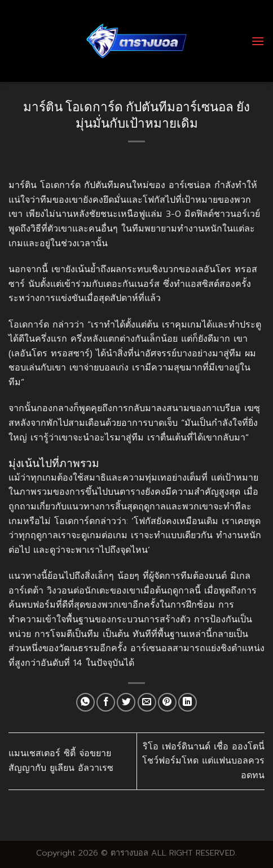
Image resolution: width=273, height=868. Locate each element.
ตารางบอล (129, 853)
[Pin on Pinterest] (167, 702)
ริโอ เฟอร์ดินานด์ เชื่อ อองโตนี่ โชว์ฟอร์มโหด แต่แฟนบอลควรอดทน (203, 761)
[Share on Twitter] (126, 702)
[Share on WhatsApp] (85, 702)
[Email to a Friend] (147, 702)
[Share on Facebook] (106, 702)
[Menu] (258, 41)
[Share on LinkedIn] (188, 702)
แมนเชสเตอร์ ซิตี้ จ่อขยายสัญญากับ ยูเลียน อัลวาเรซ (61, 761)
